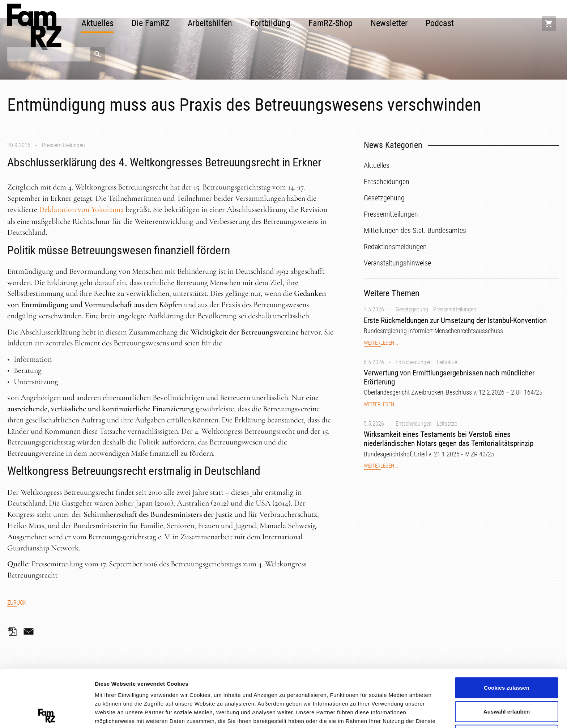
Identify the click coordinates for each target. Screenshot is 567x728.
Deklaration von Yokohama (81, 209)
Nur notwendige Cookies (507, 678)
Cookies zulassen (507, 630)
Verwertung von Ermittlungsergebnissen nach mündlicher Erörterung (449, 377)
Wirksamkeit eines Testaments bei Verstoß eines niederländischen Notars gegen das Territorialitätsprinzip (449, 439)
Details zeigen (385, 713)
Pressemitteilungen (63, 145)
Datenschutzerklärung (146, 689)
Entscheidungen (414, 362)
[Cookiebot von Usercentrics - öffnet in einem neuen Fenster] (47, 714)
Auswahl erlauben (507, 654)
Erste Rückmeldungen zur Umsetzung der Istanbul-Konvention (455, 320)
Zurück (17, 603)
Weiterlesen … (381, 343)
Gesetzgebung (412, 309)
